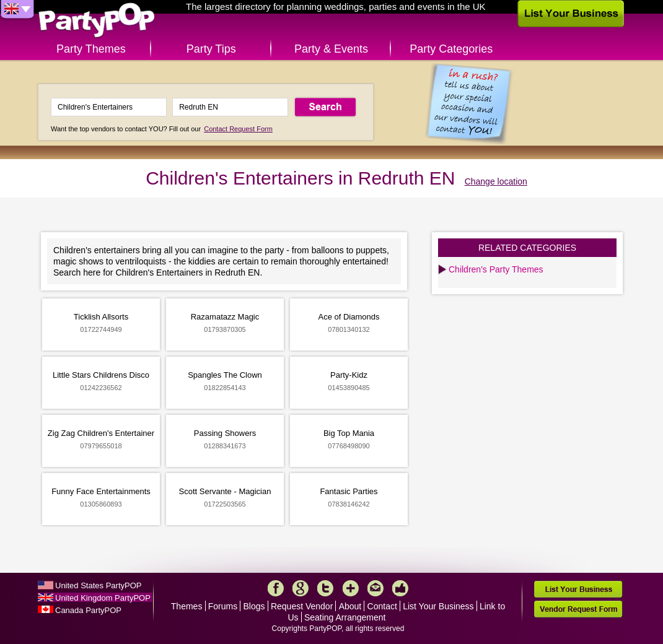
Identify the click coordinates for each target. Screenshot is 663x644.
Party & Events (331, 49)
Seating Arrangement (345, 617)
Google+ (301, 588)
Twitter (325, 588)
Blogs (254, 606)
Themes (187, 606)
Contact (382, 606)
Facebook (276, 588)
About (350, 606)
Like (400, 588)
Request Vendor (302, 606)
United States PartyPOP (98, 585)
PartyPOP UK (97, 21)
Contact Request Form (238, 129)
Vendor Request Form (578, 609)
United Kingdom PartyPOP (103, 598)
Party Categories (451, 49)
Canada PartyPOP (88, 610)
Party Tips (211, 49)
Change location (496, 181)
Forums (223, 606)
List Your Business (438, 606)
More (351, 588)
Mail (375, 588)
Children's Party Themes (496, 269)
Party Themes (91, 49)
